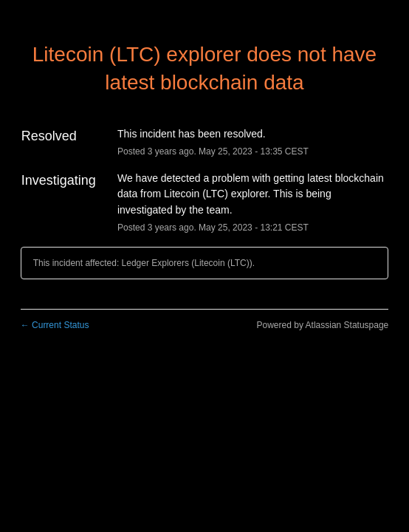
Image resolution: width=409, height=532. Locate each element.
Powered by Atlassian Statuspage (323, 325)
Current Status (55, 325)
